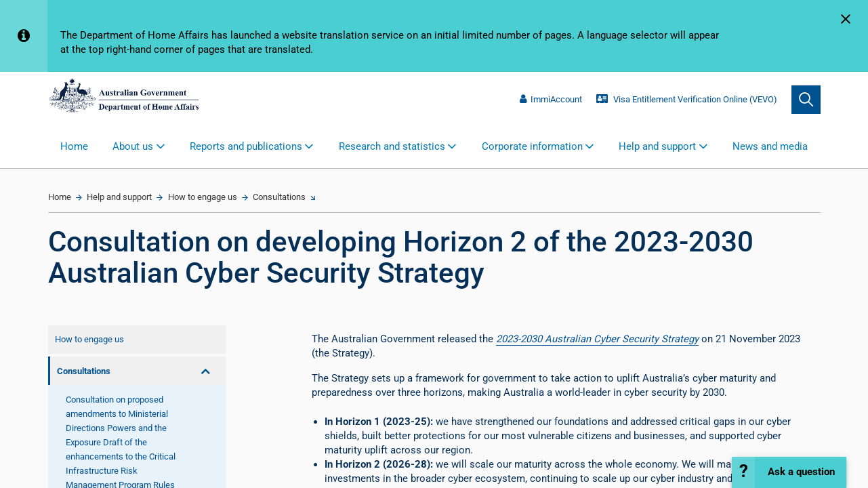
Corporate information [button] (532, 146)
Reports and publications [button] (246, 146)
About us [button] (133, 146)
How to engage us (203, 197)
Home (74, 146)
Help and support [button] (657, 146)
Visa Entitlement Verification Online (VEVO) (687, 99)
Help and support (119, 197)
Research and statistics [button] (392, 146)
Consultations (279, 197)
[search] (806, 100)
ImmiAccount (551, 99)
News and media (770, 146)
